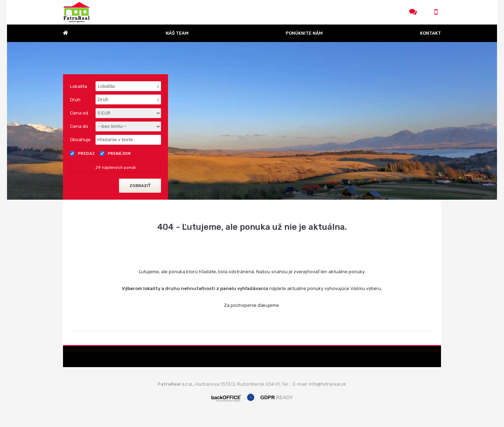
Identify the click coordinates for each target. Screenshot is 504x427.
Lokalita (79, 86)
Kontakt (430, 33)
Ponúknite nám (304, 33)
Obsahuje (80, 140)
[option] (252, 121)
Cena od (79, 113)
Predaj (82, 153)
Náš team (177, 33)
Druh (75, 100)
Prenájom (115, 153)
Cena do (79, 126)
